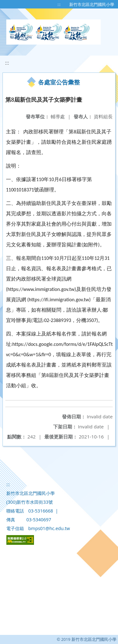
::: (59, 4)
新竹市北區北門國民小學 (92, 4)
